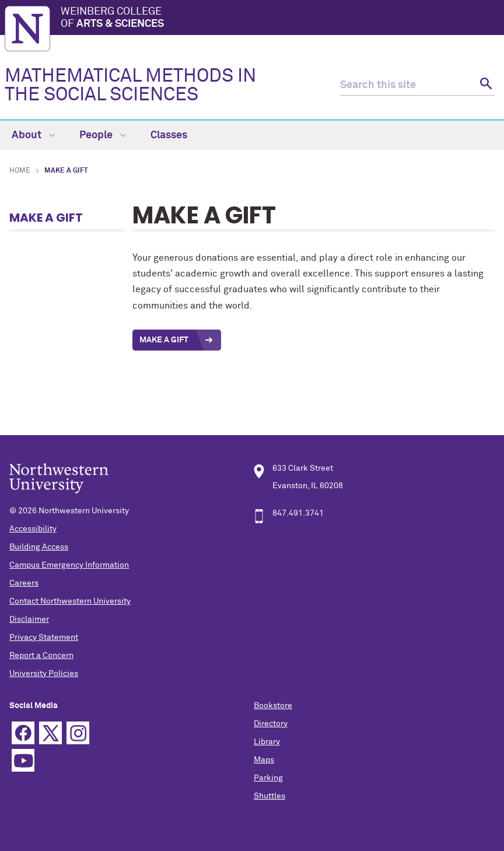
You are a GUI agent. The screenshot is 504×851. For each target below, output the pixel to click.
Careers (24, 583)
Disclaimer (29, 619)
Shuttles (269, 796)
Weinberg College (280, 19)
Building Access (39, 547)
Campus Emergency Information (69, 565)
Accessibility (33, 529)
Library (267, 742)
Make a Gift (46, 218)
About (33, 135)
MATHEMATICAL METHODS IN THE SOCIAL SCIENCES (130, 86)
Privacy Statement (44, 638)
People (103, 135)
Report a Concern (41, 656)
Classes (169, 135)
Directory (271, 724)
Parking (268, 778)
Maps (264, 760)
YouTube (23, 760)
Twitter (50, 733)
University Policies (44, 674)
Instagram (78, 733)
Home (20, 171)
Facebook (23, 733)
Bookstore (273, 706)
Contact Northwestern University (70, 601)
